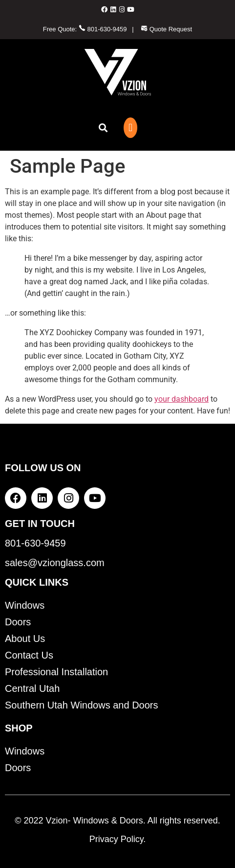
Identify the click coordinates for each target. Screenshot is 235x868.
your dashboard (182, 399)
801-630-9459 (103, 29)
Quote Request (166, 29)
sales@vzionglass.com (55, 563)
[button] (103, 128)
